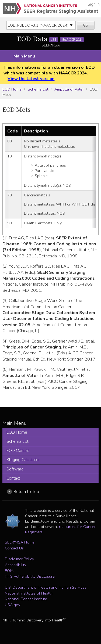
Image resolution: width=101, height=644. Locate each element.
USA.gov (13, 605)
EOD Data (51, 39)
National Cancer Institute (26, 599)
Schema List (38, 89)
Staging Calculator (23, 460)
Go (86, 25)
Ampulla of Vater (69, 89)
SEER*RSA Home (20, 542)
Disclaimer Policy (19, 559)
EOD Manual (18, 451)
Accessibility (15, 565)
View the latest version (31, 79)
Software (15, 469)
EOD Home (12, 89)
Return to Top (26, 492)
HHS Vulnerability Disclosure (30, 576)
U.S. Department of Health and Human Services (46, 587)
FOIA (9, 571)
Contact (13, 478)
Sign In (94, 4)
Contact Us (14, 548)
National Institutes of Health (29, 593)
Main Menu (24, 56)
